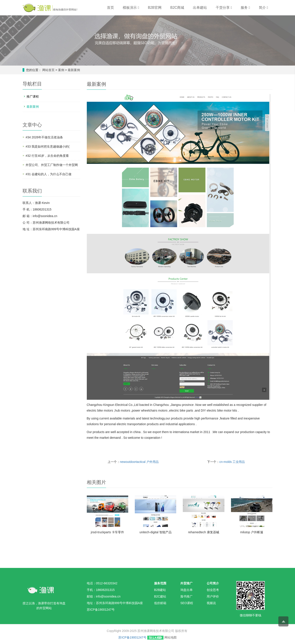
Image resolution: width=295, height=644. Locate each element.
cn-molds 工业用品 (232, 462)
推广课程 (33, 96)
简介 (263, 8)
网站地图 (171, 637)
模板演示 (131, 8)
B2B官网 (155, 8)
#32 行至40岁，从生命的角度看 (47, 156)
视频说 (211, 603)
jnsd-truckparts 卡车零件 (107, 532)
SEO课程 (187, 603)
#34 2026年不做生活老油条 (44, 137)
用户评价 (213, 596)
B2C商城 (177, 8)
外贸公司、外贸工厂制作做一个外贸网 (52, 165)
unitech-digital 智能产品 (155, 532)
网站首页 (48, 70)
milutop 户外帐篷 (252, 532)
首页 (110, 8)
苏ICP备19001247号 (132, 637)
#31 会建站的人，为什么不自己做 (49, 174)
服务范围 (160, 583)
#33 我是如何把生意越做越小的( (48, 146)
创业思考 (213, 590)
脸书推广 (187, 596)
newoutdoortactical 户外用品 (139, 462)
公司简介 (213, 583)
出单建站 (200, 8)
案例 (62, 70)
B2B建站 (160, 590)
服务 (245, 8)
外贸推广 (187, 583)
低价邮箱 (160, 603)
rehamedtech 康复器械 (204, 532)
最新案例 (73, 70)
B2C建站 (160, 596)
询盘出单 (187, 590)
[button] (139, 8)
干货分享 (224, 8)
